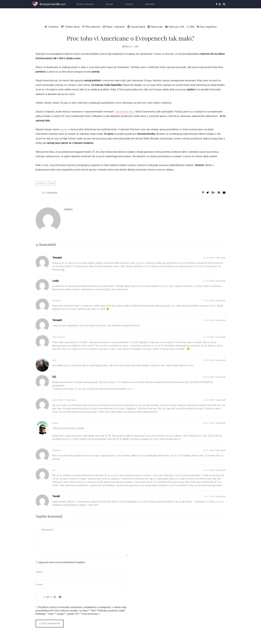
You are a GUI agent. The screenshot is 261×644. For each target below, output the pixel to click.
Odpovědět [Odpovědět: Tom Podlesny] (220, 337)
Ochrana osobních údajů (111, 610)
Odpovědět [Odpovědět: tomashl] (220, 258)
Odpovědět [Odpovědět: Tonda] (220, 423)
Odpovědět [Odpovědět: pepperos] (220, 300)
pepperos (57, 300)
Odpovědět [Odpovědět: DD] (220, 377)
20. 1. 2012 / (210, 496)
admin (68, 209)
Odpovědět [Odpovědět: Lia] (220, 470)
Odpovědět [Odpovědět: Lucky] (220, 281)
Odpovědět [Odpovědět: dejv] (220, 360)
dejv (54, 360)
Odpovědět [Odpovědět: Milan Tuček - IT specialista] (220, 400)
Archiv (129, 4)
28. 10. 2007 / (209, 360)
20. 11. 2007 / (209, 423)
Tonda (55, 423)
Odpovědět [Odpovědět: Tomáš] (220, 496)
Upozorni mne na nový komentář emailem (62, 562)
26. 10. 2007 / (209, 258)
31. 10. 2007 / (209, 400)
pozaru (64, 129)
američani (41, 183)
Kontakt (150, 4)
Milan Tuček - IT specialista (64, 400)
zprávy (52, 183)
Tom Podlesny (59, 337)
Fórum (109, 4)
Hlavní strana (85, 4)
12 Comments (50, 193)
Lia (54, 470)
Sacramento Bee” (125, 111)
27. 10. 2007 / (209, 281)
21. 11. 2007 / (209, 470)
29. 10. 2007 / (209, 377)
